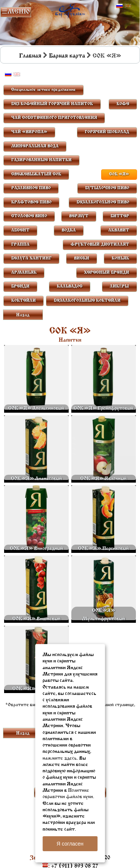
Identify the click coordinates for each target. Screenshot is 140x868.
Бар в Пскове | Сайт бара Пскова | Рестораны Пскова (70, 10)
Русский (119, 6)
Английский (128, 6)
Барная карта (67, 56)
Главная (30, 56)
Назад (23, 315)
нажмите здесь (60, 758)
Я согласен (70, 844)
